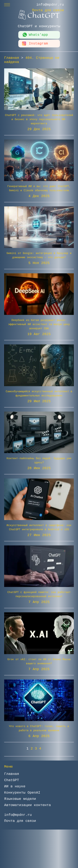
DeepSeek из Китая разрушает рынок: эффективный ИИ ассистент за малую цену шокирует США (39, 324)
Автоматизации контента (27, 805)
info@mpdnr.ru (50, 5)
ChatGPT (12, 780)
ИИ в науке (15, 786)
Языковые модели (20, 799)
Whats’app (38, 35)
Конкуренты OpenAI (22, 793)
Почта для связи (48, 10)
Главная (12, 774)
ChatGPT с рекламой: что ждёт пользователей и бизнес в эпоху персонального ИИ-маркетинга (39, 119)
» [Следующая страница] (47, 749)
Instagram (38, 44)
